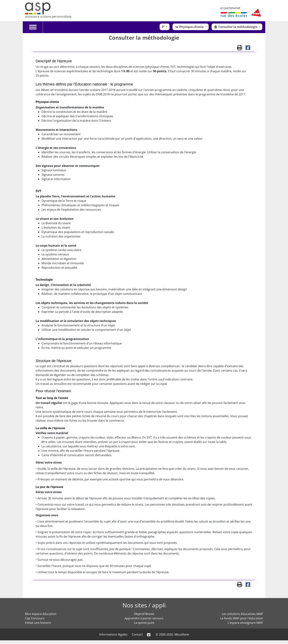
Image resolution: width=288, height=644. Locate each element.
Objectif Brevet (144, 614)
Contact (137, 634)
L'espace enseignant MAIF (245, 623)
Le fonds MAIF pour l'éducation (242, 618)
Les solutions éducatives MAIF (242, 614)
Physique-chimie (189, 27)
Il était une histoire (38, 623)
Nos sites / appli (144, 605)
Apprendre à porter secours (144, 618)
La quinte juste (144, 623)
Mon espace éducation (41, 614)
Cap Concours (35, 618)
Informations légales (113, 634)
